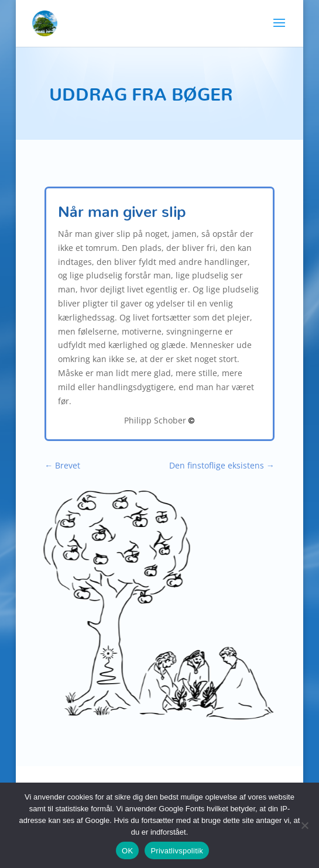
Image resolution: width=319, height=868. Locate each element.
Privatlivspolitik (177, 851)
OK (127, 851)
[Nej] (304, 825)
